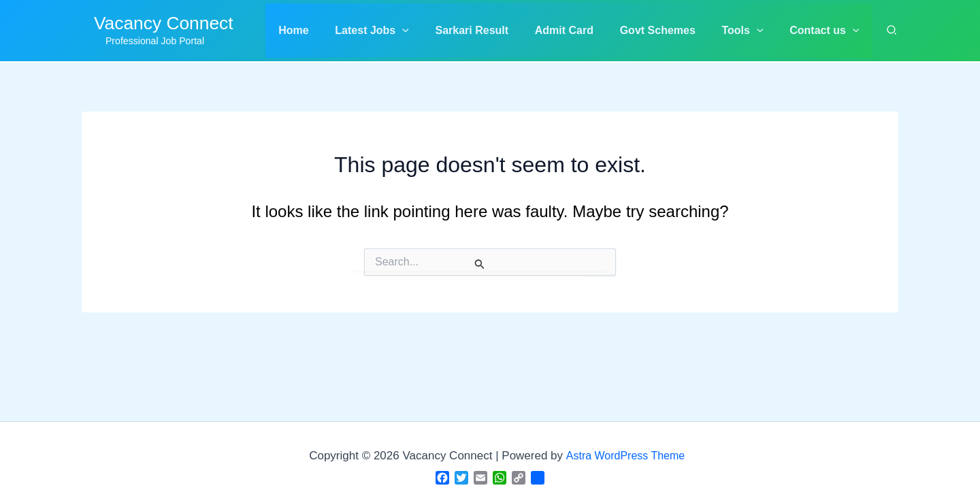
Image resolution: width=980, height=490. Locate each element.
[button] (397, 31)
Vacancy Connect (164, 23)
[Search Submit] (480, 264)
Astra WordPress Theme (625, 456)
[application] (427, 31)
